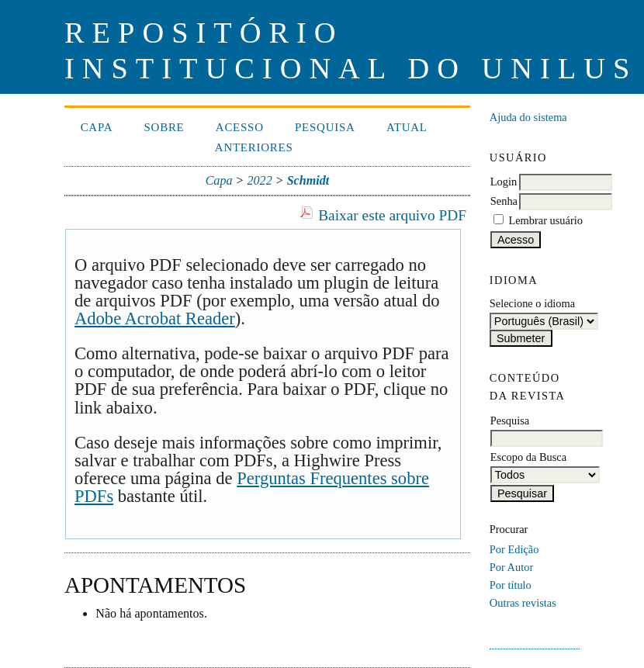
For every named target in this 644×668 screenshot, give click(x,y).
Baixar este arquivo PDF (392, 215)
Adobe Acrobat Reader (155, 318)
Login (504, 182)
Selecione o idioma (532, 303)
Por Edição (514, 549)
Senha (504, 201)
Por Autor (511, 567)
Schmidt (308, 180)
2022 (259, 180)
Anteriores (254, 147)
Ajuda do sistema (528, 117)
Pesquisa (325, 127)
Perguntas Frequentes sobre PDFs (252, 487)
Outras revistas (523, 603)
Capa (97, 127)
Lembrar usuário (545, 220)
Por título (511, 585)
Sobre (164, 127)
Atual (407, 127)
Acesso (240, 127)
